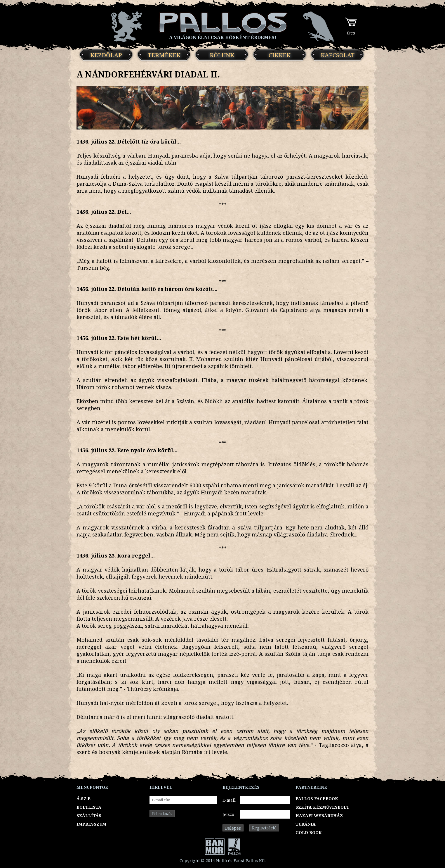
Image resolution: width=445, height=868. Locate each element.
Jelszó (228, 814)
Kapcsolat (338, 55)
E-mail (229, 800)
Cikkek (280, 55)
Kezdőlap (106, 55)
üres (351, 33)
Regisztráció (264, 828)
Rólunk (222, 55)
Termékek (164, 55)
